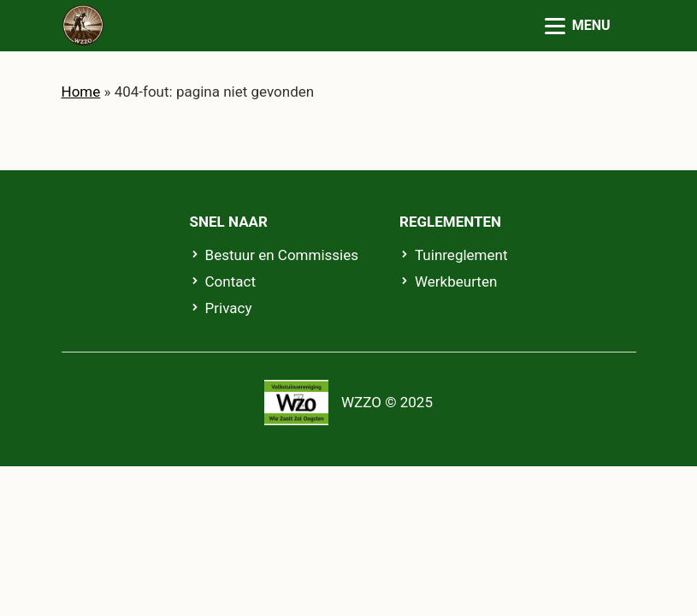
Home (81, 92)
